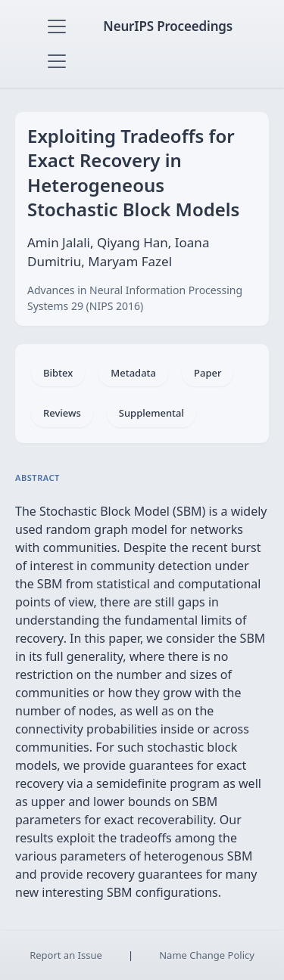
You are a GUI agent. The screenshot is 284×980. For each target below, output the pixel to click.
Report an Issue (66, 955)
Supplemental (151, 413)
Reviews (62, 413)
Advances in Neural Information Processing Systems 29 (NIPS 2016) (135, 298)
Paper (208, 373)
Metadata (133, 373)
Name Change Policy (207, 955)
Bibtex (58, 373)
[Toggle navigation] (57, 26)
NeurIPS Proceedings (168, 26)
